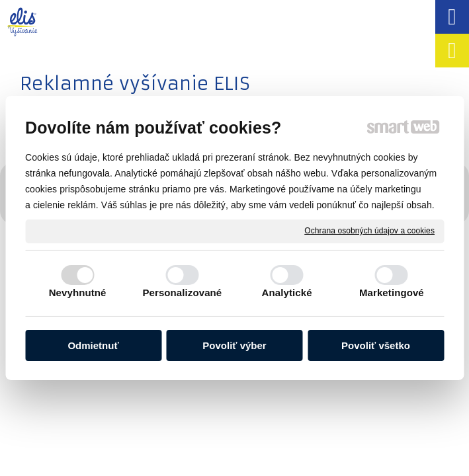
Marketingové (392, 293)
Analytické (287, 293)
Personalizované (182, 293)
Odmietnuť (93, 345)
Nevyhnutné (78, 293)
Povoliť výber (234, 345)
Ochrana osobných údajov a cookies (369, 231)
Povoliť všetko (376, 345)
